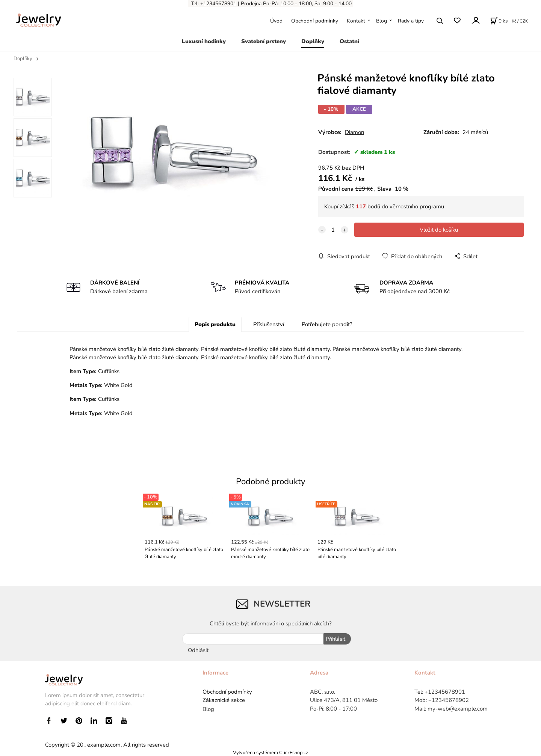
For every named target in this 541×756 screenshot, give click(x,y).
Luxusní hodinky (204, 41)
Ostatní (349, 41)
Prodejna (251, 4)
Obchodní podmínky (315, 21)
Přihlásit (335, 639)
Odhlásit (198, 650)
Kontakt (356, 21)
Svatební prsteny (264, 41)
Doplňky (313, 41)
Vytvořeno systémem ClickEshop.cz (270, 752)
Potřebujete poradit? (327, 324)
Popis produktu (215, 324)
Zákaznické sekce (224, 700)
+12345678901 (445, 691)
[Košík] (499, 21)
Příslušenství (269, 324)
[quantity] (333, 230)
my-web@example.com (458, 708)
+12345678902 (449, 700)
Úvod (276, 21)
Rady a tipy (411, 21)
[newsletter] (253, 639)
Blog (382, 21)
